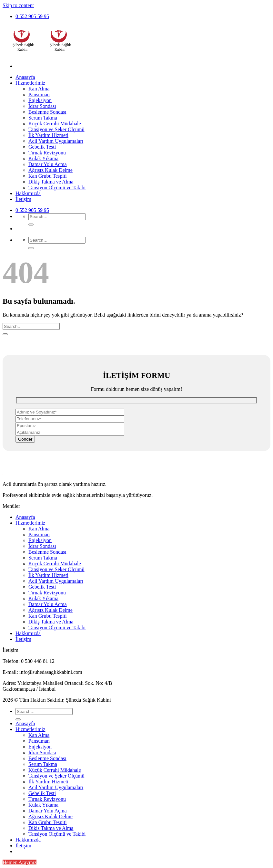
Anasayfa (25, 77)
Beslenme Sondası (47, 112)
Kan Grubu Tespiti (48, 176)
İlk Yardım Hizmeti (48, 135)
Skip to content (18, 5)
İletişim (23, 199)
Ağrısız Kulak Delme (51, 170)
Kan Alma (39, 89)
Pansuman (39, 94)
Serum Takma (43, 118)
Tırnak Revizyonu (47, 153)
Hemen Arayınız (20, 862)
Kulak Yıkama (43, 158)
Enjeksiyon (40, 100)
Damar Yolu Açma (48, 164)
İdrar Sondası (42, 106)
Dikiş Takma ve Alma (51, 182)
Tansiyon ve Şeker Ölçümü (56, 129)
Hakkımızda (28, 193)
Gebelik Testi (42, 147)
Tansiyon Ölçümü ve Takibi (57, 188)
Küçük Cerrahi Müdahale (55, 124)
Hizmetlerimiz (30, 83)
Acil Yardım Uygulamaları (56, 141)
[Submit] (31, 225)
